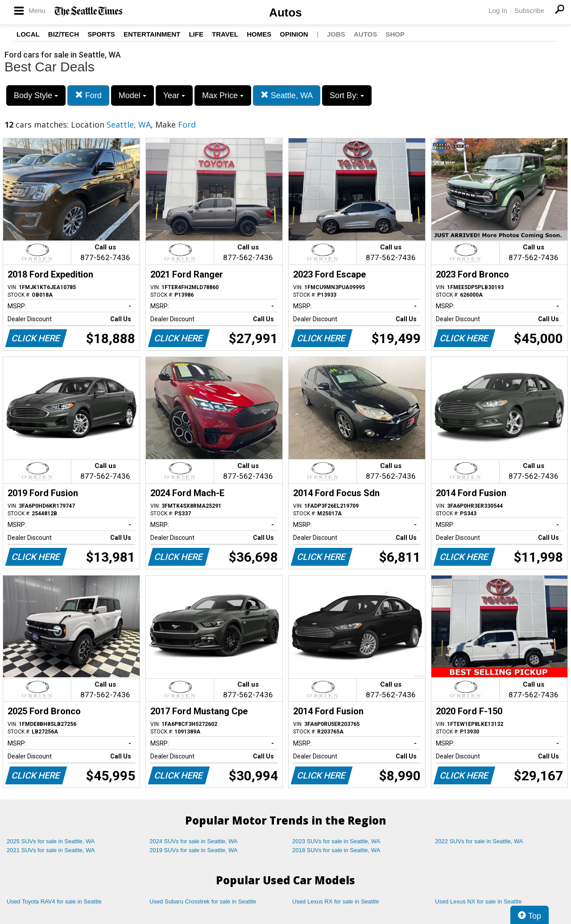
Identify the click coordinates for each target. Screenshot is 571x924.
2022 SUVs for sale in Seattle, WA (479, 841)
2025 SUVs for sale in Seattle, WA (51, 841)
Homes (259, 34)
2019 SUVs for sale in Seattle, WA (194, 850)
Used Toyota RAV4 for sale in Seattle (54, 901)
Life (196, 34)
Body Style (36, 95)
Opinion (294, 34)
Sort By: (347, 95)
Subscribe (529, 10)
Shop (395, 34)
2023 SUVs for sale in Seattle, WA (336, 841)
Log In (498, 10)
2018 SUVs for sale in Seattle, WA (336, 850)
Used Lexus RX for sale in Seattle (335, 901)
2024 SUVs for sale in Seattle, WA (194, 841)
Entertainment (152, 34)
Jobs (336, 34)
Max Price (223, 95)
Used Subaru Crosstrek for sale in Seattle (203, 901)
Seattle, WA (287, 95)
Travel (225, 34)
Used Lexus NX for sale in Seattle (478, 901)
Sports (101, 34)
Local (28, 34)
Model (132, 95)
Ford (88, 95)
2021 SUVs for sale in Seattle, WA (51, 850)
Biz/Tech (64, 34)
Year (174, 95)
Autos (285, 12)
